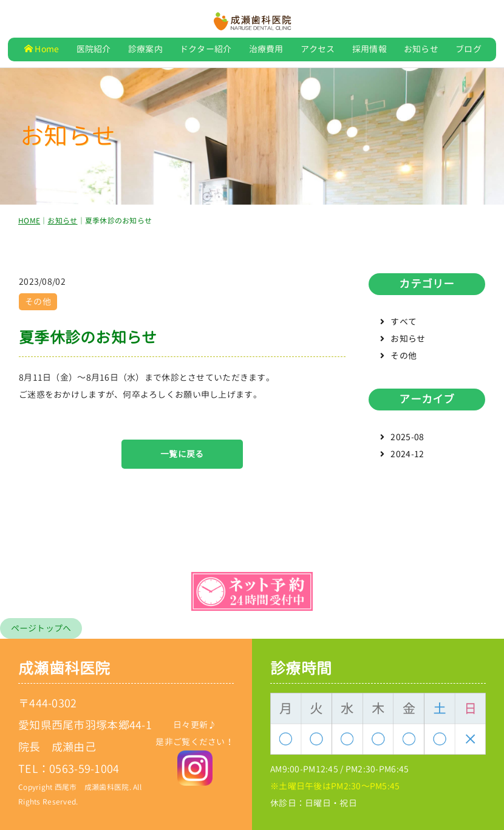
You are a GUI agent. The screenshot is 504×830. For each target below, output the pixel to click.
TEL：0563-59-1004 (69, 769)
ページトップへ (41, 628)
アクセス (318, 49)
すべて (404, 326)
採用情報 (369, 49)
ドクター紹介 (206, 49)
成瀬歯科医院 (64, 668)
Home (42, 49)
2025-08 (407, 441)
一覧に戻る (182, 458)
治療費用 (266, 49)
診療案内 (145, 49)
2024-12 (407, 458)
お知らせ (421, 49)
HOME (29, 224)
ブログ (468, 49)
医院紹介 (94, 49)
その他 (404, 360)
